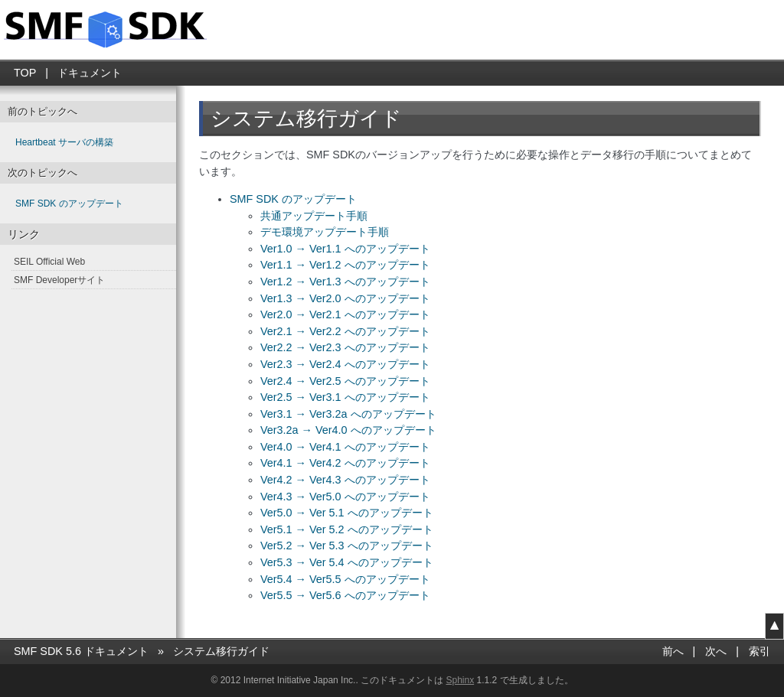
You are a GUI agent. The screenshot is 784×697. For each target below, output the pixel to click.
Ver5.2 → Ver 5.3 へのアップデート (347, 546)
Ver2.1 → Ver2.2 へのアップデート (345, 331)
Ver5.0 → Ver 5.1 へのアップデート (347, 513)
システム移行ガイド (221, 651)
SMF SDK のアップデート (293, 199)
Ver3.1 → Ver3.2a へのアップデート (348, 414)
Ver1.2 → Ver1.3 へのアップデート (345, 282)
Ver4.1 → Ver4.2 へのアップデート (345, 463)
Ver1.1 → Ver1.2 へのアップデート (345, 265)
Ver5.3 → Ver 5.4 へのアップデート (347, 562)
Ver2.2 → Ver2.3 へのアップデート (345, 347)
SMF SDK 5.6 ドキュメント (81, 651)
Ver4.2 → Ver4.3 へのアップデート (345, 480)
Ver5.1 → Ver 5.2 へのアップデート (347, 529)
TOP (25, 73)
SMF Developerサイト (59, 280)
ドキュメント (90, 73)
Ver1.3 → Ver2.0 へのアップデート (345, 298)
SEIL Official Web (49, 262)
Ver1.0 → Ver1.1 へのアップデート (345, 249)
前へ (673, 651)
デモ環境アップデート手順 (325, 232)
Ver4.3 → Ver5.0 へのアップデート (345, 497)
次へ (716, 651)
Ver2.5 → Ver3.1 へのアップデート (345, 397)
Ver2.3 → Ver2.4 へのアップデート (345, 364)
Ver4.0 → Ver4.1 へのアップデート (345, 447)
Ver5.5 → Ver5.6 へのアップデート (345, 595)
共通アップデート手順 (314, 216)
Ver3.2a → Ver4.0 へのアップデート (348, 430)
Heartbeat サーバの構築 (64, 142)
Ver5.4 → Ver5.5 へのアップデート (345, 579)
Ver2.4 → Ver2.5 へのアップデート (345, 381)
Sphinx (460, 680)
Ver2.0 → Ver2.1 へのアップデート (345, 314)
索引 (759, 651)
